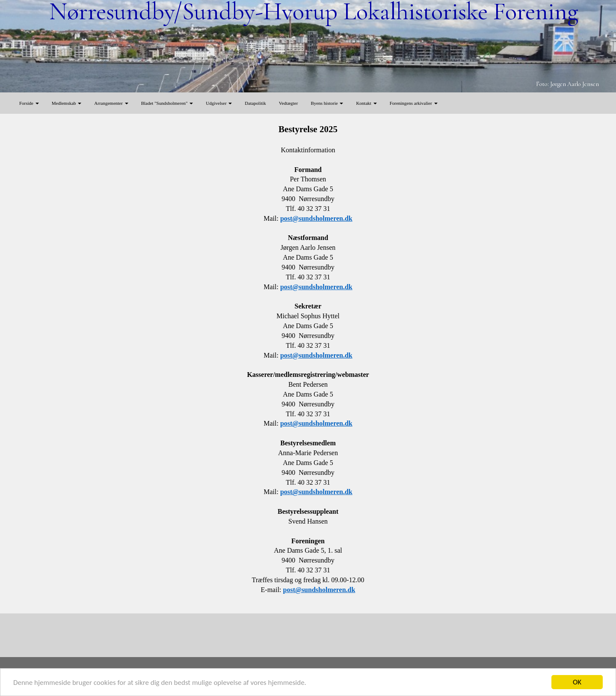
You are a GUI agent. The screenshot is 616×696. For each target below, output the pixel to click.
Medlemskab (67, 103)
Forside (29, 103)
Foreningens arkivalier (414, 103)
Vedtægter (289, 103)
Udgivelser (219, 103)
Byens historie (327, 103)
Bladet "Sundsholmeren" (167, 103)
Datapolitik (255, 103)
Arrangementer (111, 103)
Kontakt (366, 103)
